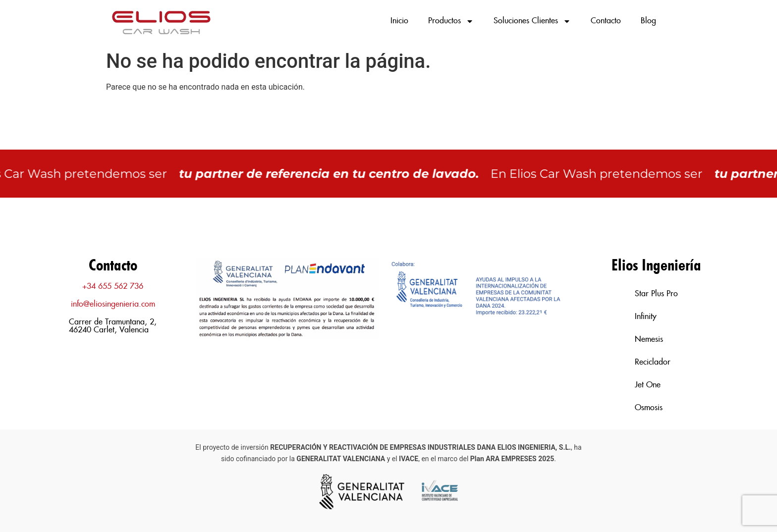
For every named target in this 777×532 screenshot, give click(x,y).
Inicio (399, 21)
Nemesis (649, 340)
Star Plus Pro (656, 294)
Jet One (648, 385)
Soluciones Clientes (532, 21)
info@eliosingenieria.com (113, 304)
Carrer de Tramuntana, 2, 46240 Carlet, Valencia (113, 326)
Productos (451, 21)
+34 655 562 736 (113, 287)
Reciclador (653, 362)
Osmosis (649, 408)
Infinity (646, 317)
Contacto (606, 21)
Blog (648, 21)
